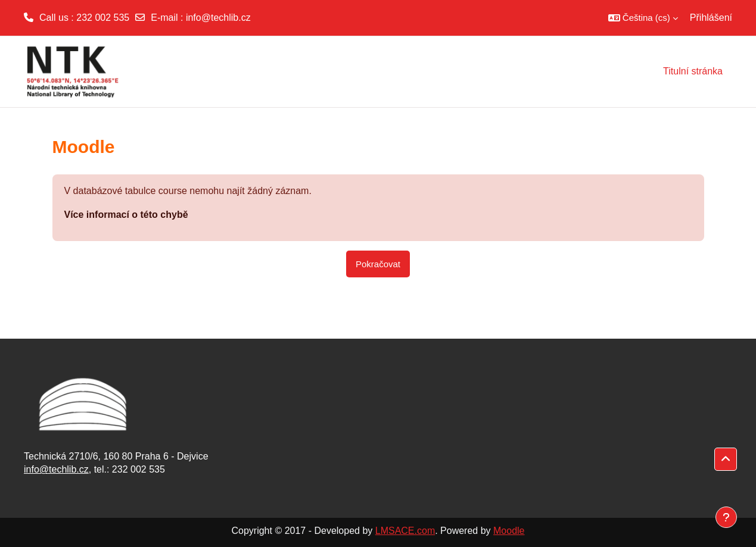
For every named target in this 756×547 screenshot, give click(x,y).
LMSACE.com (405, 531)
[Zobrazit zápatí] (726, 517)
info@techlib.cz (218, 18)
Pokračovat (378, 264)
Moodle (509, 531)
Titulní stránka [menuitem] (693, 71)
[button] (643, 18)
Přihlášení (711, 18)
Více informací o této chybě (126, 215)
